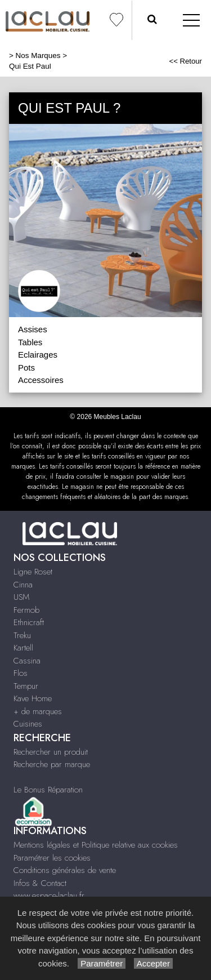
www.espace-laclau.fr (49, 896)
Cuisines (28, 724)
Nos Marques (38, 55)
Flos (21, 673)
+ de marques (38, 711)
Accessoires (41, 380)
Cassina (27, 661)
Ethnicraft (29, 622)
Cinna (23, 585)
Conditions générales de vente (65, 870)
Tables (30, 342)
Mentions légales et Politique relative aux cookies (96, 845)
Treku (22, 635)
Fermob (26, 610)
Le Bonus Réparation (48, 790)
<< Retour (185, 61)
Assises (33, 329)
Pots (26, 367)
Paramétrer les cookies (52, 858)
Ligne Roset (33, 572)
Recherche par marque (52, 764)
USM (21, 597)
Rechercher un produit (51, 752)
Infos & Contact (40, 883)
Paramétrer (102, 963)
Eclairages (38, 355)
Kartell (23, 648)
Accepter (153, 963)
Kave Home (33, 698)
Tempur (26, 686)
